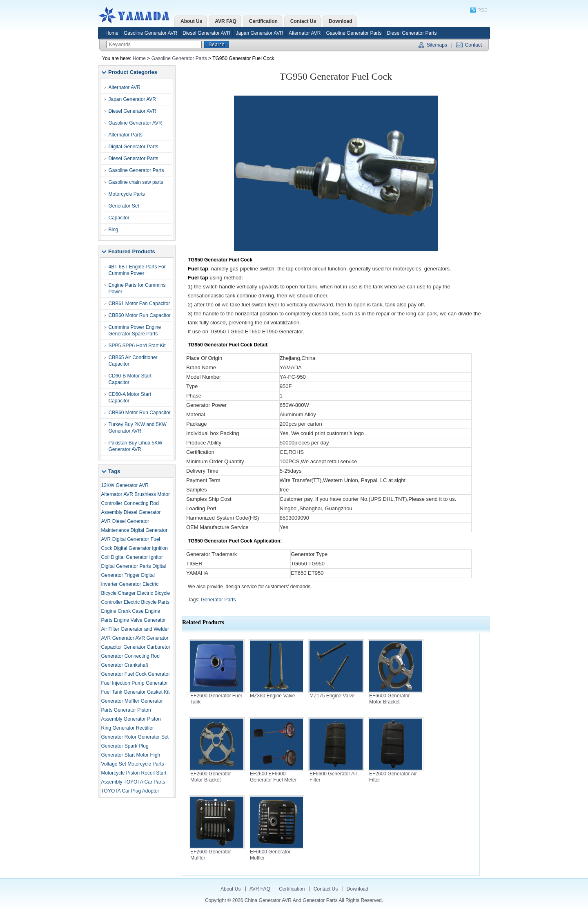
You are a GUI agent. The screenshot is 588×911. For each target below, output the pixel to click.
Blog (114, 230)
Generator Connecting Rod (130, 656)
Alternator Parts (126, 135)
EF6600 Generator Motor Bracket (389, 699)
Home (112, 33)
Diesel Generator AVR (206, 33)
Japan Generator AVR (259, 33)
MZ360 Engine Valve (273, 696)
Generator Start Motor (125, 755)
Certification (292, 889)
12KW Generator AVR (125, 485)
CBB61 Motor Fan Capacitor (139, 304)
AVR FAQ (260, 889)
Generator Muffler (120, 701)
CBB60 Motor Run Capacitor (140, 315)
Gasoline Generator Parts (354, 33)
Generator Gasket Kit (147, 692)
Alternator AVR (305, 33)
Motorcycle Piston (121, 773)
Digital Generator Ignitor (137, 557)
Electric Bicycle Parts (147, 602)
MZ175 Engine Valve (332, 696)
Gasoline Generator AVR (150, 33)
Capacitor (119, 218)
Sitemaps (437, 45)
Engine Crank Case (122, 611)
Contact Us (326, 889)
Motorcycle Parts (127, 194)
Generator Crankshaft (125, 665)
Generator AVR (129, 638)
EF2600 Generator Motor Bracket (210, 777)
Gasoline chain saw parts (136, 182)
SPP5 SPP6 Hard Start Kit (137, 346)
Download (357, 889)
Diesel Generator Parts (412, 33)
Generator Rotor (119, 737)
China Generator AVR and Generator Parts (136, 15)
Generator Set (124, 206)
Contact (473, 45)
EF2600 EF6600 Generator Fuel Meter (273, 777)
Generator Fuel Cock (124, 674)
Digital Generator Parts (134, 147)
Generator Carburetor (147, 647)
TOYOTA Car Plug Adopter (130, 791)
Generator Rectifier (133, 728)
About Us (231, 889)
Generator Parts (218, 600)
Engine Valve (128, 620)
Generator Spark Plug (125, 746)
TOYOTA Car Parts (145, 782)
